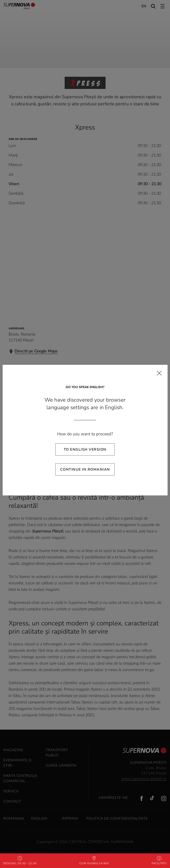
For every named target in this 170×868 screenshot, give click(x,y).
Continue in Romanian (85, 469)
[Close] (159, 373)
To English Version (85, 450)
